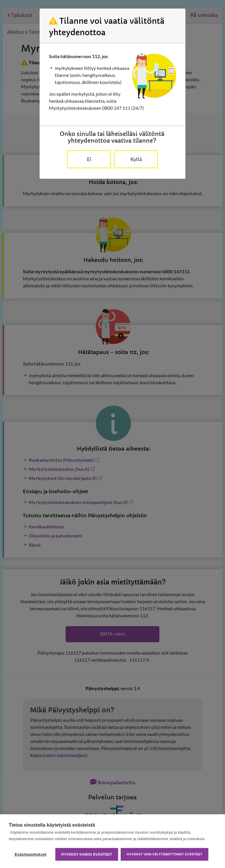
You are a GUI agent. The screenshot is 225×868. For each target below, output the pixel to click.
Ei (89, 159)
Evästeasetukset (31, 854)
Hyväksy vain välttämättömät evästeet (165, 854)
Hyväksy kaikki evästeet (87, 854)
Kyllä (136, 159)
